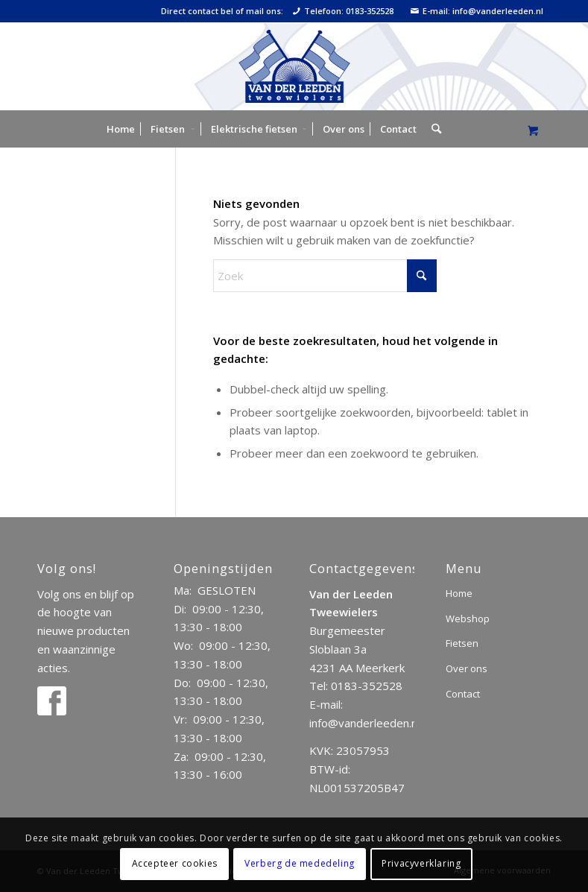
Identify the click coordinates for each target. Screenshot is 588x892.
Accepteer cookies (175, 863)
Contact (463, 694)
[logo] (294, 66)
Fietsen (462, 643)
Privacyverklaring (421, 863)
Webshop (468, 619)
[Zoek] (433, 129)
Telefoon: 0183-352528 (343, 11)
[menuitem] (121, 129)
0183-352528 (367, 686)
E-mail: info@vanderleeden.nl (477, 11)
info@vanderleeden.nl (364, 723)
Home (459, 593)
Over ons (467, 668)
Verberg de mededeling (300, 863)
